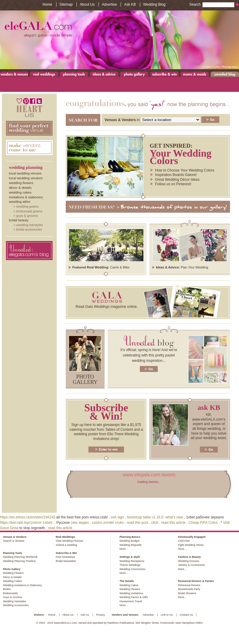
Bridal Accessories (29, 229)
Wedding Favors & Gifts (134, 597)
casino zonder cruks (108, 523)
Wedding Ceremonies (132, 569)
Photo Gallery (134, 74)
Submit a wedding (66, 545)
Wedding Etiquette (130, 545)
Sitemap (66, 4)
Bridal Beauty (19, 220)
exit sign (117, 517)
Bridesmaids (10, 593)
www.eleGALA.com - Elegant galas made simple (119, 40)
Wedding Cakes (20, 192)
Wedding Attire (20, 202)
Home (48, 4)
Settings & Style (130, 557)
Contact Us (187, 615)
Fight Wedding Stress (191, 545)
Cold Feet (184, 541)
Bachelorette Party (189, 589)
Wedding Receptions (132, 561)
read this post (137, 523)
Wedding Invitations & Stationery (22, 585)
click (155, 523)
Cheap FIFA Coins (203, 523)
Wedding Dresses (189, 561)
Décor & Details (20, 188)
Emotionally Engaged (192, 537)
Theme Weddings (130, 565)
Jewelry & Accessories (191, 565)
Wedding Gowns (27, 206)
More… (124, 549)
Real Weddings (44, 74)
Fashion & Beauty (189, 557)
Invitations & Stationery (26, 197)
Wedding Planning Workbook (20, 557)
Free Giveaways (65, 557)
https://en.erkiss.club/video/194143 (28, 517)
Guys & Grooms (27, 216)
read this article (173, 523)
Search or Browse (14, 541)
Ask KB (130, 4)
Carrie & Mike (120, 267)
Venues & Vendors (14, 74)
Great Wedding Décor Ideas (177, 180)
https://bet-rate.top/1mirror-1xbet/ (26, 523)
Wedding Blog (154, 4)
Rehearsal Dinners (189, 585)
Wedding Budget (129, 541)
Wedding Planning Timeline (19, 561)
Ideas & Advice (104, 74)
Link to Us (167, 615)
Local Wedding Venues (25, 173)
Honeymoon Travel (131, 601)
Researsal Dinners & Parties (196, 581)
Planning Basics (130, 537)
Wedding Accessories (16, 605)
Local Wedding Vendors (26, 178)
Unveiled (225, 74)
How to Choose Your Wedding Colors (185, 170)
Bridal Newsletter (66, 561)
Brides (7, 589)
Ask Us (85, 615)
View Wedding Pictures (69, 541)
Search (212, 4)
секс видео (80, 523)
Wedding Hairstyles (29, 225)
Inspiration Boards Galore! (176, 175)
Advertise (109, 4)
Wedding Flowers (21, 183)
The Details (127, 581)
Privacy (100, 615)
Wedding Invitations (131, 593)
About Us (87, 4)
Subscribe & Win (165, 74)
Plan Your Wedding (194, 267)
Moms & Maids (195, 74)
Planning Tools (74, 74)
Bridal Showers (187, 593)
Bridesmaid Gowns (29, 211)
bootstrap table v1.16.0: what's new (155, 517)
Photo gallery (85, 379)
